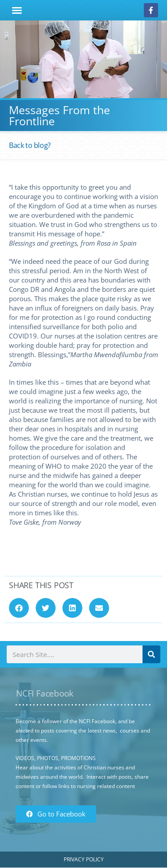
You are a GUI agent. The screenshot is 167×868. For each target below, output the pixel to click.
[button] (17, 10)
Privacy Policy (84, 859)
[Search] (151, 654)
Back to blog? (30, 145)
